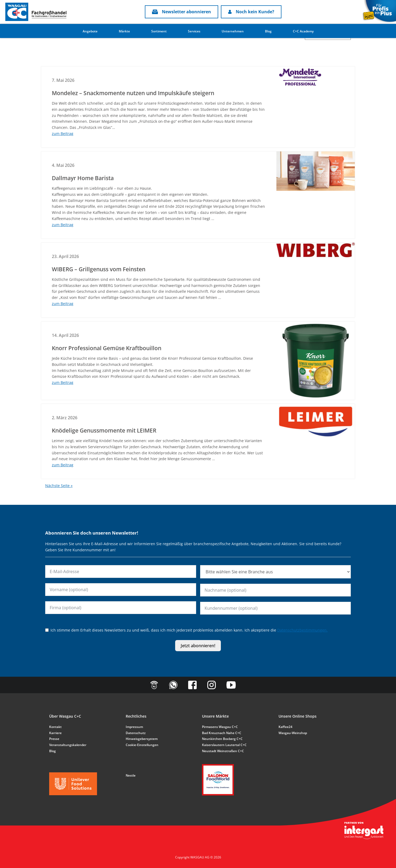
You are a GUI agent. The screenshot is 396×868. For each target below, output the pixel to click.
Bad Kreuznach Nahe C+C (222, 733)
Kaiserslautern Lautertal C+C (224, 745)
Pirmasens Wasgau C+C (220, 727)
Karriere (55, 733)
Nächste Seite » (59, 486)
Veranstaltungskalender (68, 745)
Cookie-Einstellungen (142, 745)
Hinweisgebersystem (142, 739)
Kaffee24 (285, 727)
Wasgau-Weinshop (293, 733)
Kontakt (55, 727)
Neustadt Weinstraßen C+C (223, 751)
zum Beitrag (63, 134)
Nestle (131, 775)
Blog (268, 31)
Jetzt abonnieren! (198, 646)
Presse (54, 739)
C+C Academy (303, 31)
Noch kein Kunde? (251, 12)
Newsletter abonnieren (182, 12)
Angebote (90, 31)
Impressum (134, 727)
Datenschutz (136, 733)
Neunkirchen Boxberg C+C (222, 739)
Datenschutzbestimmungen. (302, 630)
